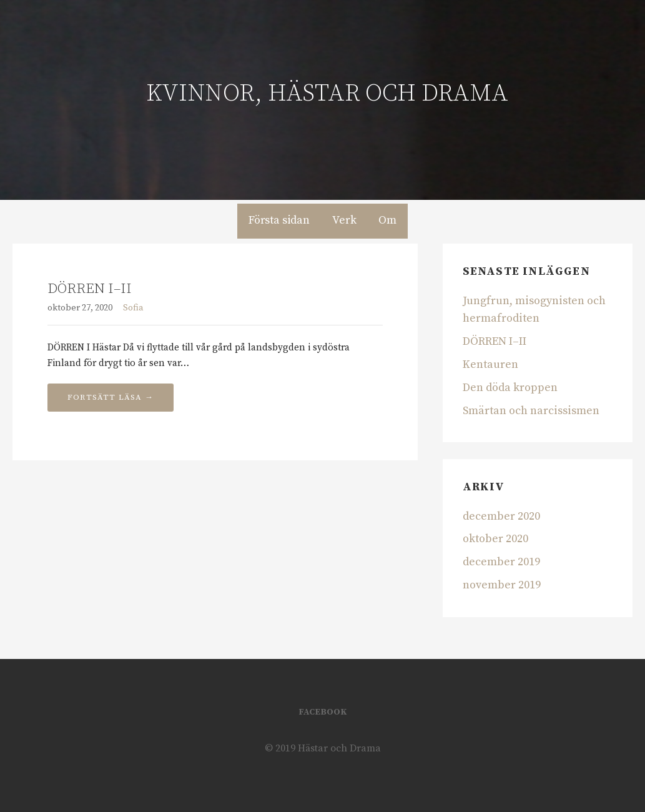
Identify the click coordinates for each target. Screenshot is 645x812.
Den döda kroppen (510, 388)
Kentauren (490, 364)
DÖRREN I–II (90, 289)
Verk (344, 220)
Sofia (133, 308)
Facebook (322, 712)
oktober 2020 (495, 539)
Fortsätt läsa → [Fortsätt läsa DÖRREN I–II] (111, 397)
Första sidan (279, 220)
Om (387, 220)
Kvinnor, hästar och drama (327, 94)
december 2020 (501, 516)
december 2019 (501, 562)
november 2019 (502, 585)
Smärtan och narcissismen (531, 411)
